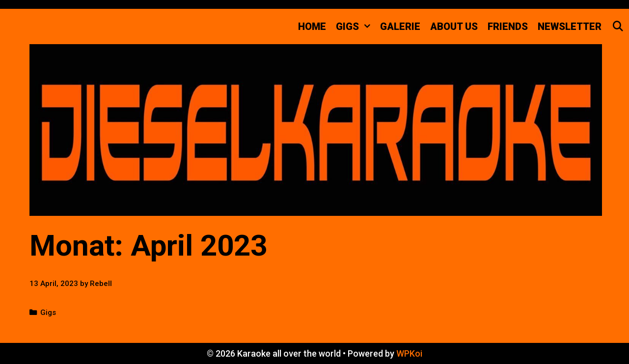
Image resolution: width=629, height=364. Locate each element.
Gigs (48, 312)
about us (454, 26)
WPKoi (409, 353)
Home (312, 26)
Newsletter (570, 26)
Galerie (400, 26)
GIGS (356, 26)
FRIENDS (508, 26)
